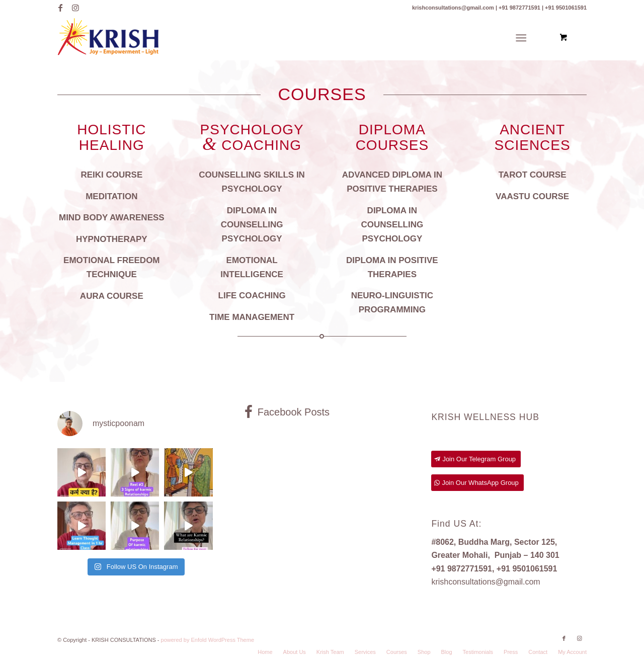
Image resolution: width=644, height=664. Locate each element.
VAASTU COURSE (532, 196)
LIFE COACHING (252, 296)
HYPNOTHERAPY (112, 239)
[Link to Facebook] (60, 8)
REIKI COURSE (111, 175)
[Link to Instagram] (75, 8)
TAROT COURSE (533, 175)
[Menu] (521, 38)
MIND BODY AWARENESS (112, 218)
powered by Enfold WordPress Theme (208, 640)
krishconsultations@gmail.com (486, 582)
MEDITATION (111, 196)
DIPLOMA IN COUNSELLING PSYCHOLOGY (252, 225)
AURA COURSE (112, 296)
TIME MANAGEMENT (252, 317)
